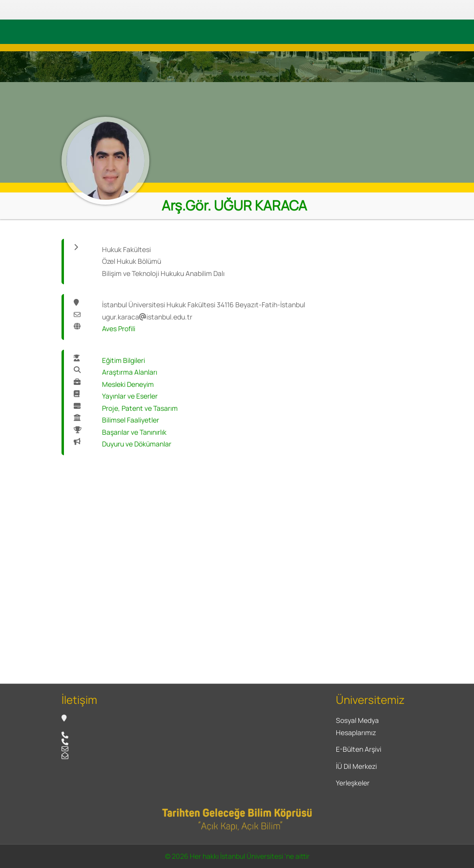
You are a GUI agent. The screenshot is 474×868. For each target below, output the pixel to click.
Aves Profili (119, 328)
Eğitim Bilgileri (124, 360)
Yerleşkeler (353, 783)
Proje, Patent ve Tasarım (140, 408)
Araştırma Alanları (130, 372)
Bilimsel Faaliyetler (131, 420)
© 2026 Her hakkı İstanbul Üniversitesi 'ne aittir (237, 856)
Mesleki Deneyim (128, 384)
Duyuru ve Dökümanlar (137, 444)
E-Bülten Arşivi (359, 749)
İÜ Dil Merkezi (356, 766)
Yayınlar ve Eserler (130, 396)
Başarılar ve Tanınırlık (134, 432)
